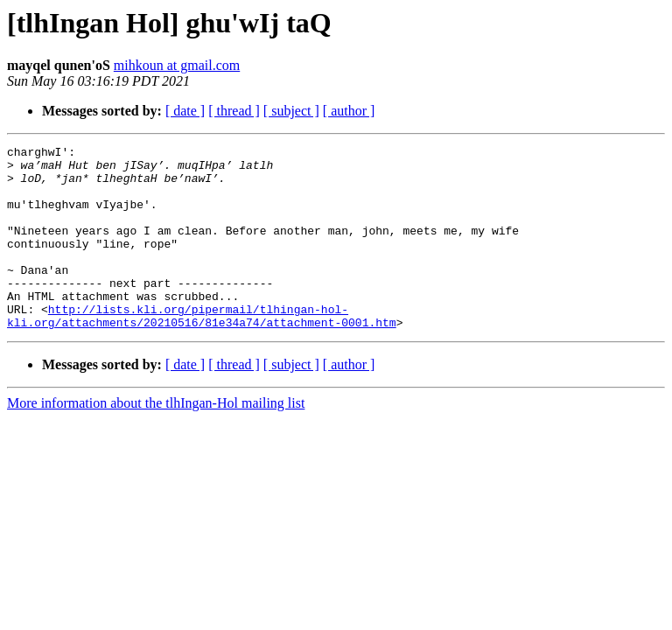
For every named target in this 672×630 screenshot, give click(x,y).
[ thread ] (234, 111)
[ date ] (185, 111)
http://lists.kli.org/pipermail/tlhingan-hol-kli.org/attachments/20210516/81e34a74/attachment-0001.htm (202, 351)
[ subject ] (291, 111)
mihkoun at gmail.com (177, 65)
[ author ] (349, 111)
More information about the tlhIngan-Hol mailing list (156, 440)
